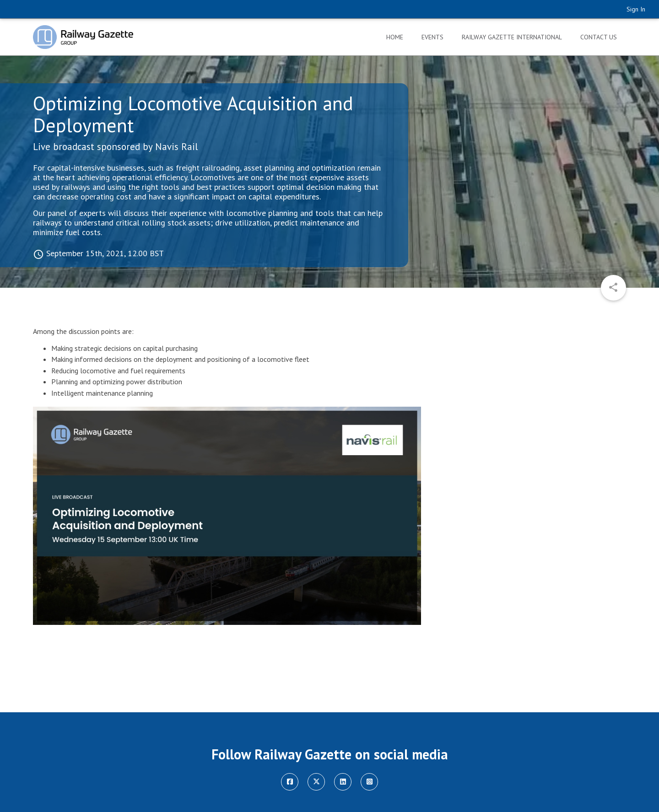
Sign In (636, 9)
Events (432, 37)
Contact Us (599, 37)
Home (395, 37)
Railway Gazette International (512, 37)
